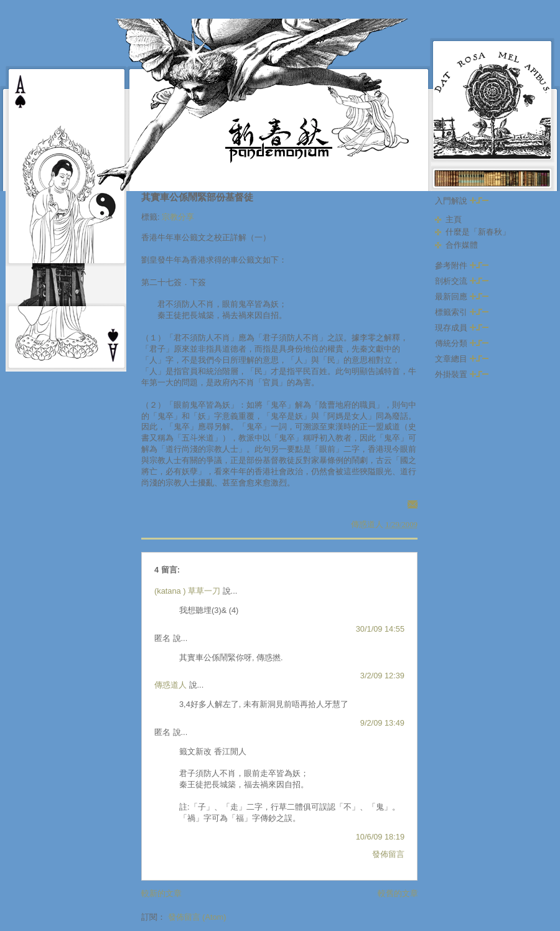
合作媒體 (462, 245)
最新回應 (462, 297)
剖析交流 (462, 281)
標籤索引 (462, 312)
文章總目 (462, 359)
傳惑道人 (170, 685)
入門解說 (462, 201)
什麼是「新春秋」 (478, 232)
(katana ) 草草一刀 (187, 591)
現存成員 (462, 328)
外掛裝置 (462, 374)
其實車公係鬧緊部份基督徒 (197, 197)
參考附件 (462, 265)
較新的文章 (161, 893)
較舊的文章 (398, 893)
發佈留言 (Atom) (197, 917)
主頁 (454, 219)
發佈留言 (388, 854)
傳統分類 (462, 343)
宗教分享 (178, 217)
